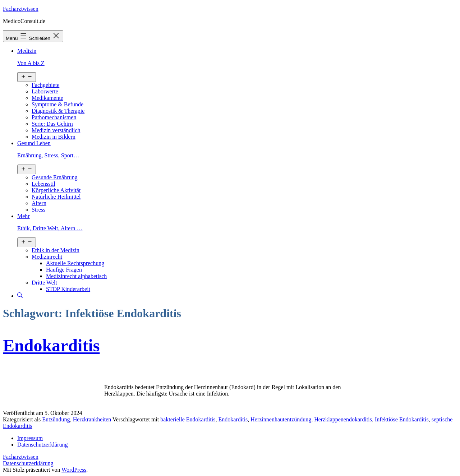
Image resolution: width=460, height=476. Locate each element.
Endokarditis (51, 345)
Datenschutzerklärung (28, 463)
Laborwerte (45, 91)
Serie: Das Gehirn (52, 124)
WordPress (74, 470)
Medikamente (47, 98)
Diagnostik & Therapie (58, 111)
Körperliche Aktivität (56, 190)
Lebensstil (43, 184)
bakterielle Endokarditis (188, 419)
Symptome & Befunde (57, 104)
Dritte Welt (44, 283)
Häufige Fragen (64, 270)
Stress (38, 210)
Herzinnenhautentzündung (281, 419)
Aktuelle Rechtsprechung (75, 263)
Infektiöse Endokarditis (402, 419)
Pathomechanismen (54, 117)
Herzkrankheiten (92, 419)
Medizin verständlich (56, 130)
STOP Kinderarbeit (68, 289)
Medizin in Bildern (54, 137)
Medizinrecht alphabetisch (76, 276)
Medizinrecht (47, 257)
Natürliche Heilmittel (56, 197)
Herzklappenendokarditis (343, 419)
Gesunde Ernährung (55, 177)
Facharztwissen (21, 9)
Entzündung (56, 419)
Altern (39, 203)
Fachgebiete (45, 85)
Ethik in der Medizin (56, 250)
